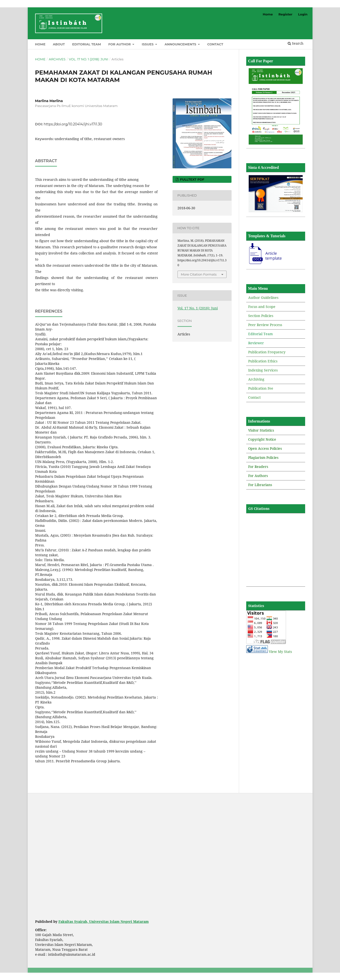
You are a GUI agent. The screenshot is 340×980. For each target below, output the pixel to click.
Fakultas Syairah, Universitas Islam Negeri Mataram (104, 921)
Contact (215, 44)
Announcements (181, 44)
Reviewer (256, 343)
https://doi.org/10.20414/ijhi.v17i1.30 (73, 124)
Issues (148, 44)
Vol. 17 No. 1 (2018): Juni (88, 59)
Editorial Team (87, 44)
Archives (57, 59)
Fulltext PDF (192, 179)
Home (40, 44)
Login (303, 14)
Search (296, 43)
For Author (120, 44)
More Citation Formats (199, 274)
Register (285, 14)
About (59, 44)
